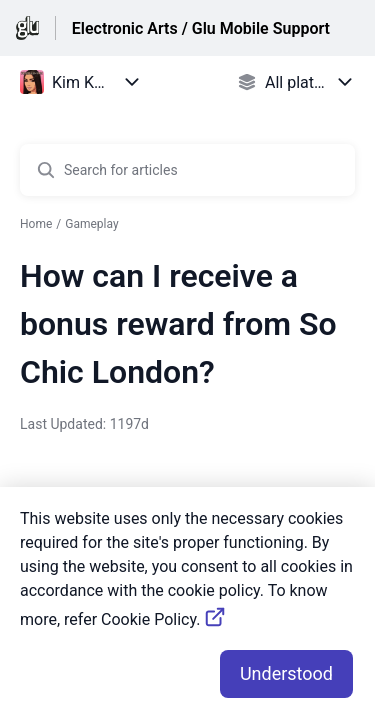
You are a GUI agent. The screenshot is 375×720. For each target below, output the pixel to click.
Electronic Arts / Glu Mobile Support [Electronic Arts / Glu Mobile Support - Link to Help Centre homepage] (201, 28)
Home (36, 224)
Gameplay (91, 224)
